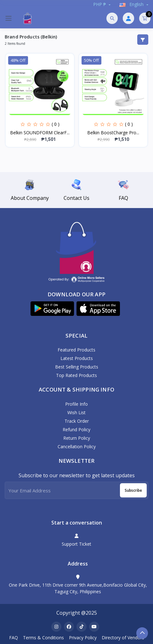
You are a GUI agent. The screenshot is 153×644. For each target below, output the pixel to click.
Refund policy (76, 429)
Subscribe (133, 490)
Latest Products (77, 358)
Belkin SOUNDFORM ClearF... (40, 133)
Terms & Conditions (43, 638)
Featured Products (76, 350)
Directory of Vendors (123, 638)
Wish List (76, 412)
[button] (52, 309)
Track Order (77, 421)
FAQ (14, 638)
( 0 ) (56, 124)
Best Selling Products (77, 367)
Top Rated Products (76, 375)
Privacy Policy (83, 638)
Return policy (77, 438)
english (132, 4)
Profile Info (76, 404)
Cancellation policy (77, 447)
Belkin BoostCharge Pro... (113, 133)
